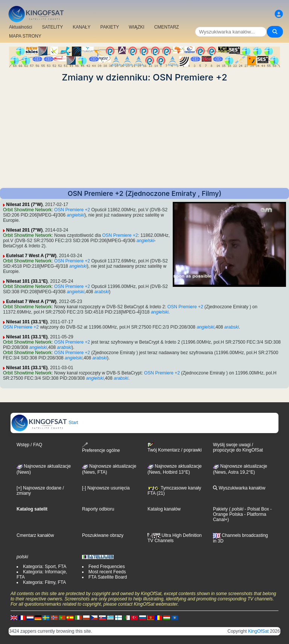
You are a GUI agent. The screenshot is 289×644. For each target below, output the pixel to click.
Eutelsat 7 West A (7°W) (31, 256)
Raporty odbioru (98, 509)
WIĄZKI (136, 27)
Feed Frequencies (107, 567)
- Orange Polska (242, 512)
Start (45, 423)
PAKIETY (110, 27)
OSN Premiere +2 (72, 210)
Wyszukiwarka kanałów (239, 488)
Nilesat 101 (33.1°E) (27, 281)
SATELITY (52, 27)
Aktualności (21, 27)
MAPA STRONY (25, 36)
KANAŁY (81, 27)
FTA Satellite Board (108, 577)
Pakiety (220, 509)
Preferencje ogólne (101, 448)
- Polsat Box (256, 509)
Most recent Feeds (107, 572)
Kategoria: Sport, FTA (45, 567)
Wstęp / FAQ (29, 445)
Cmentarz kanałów (35, 535)
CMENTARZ (167, 27)
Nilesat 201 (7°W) (24, 205)
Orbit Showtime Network (27, 210)
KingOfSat (258, 631)
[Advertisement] (144, 135)
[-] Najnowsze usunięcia (106, 488)
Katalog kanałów (164, 509)
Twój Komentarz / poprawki (175, 447)
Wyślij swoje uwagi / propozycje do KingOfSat (238, 447)
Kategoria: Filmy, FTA (44, 582)
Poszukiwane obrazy (103, 535)
